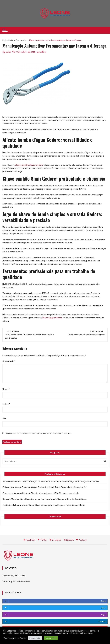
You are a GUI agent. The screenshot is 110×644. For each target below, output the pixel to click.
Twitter (42, 540)
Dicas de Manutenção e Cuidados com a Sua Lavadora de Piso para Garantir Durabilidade (45, 499)
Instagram (55, 540)
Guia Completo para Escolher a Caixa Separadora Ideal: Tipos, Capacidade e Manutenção (44, 487)
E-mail (6, 404)
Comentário (9, 361)
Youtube (81, 540)
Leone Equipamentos (52, 318)
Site (4, 418)
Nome (6, 389)
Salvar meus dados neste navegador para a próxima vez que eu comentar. (38, 433)
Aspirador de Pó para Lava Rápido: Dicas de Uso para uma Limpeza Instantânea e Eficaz (44, 505)
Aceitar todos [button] (51, 638)
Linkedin (69, 540)
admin (9, 52)
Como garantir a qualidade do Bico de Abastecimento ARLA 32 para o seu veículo (41, 493)
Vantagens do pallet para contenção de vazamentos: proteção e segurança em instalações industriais (51, 481)
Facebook (29, 540)
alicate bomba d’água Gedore (29, 165)
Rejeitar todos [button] (35, 638)
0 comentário (41, 52)
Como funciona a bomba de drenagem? (86, 335)
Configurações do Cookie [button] (15, 638)
